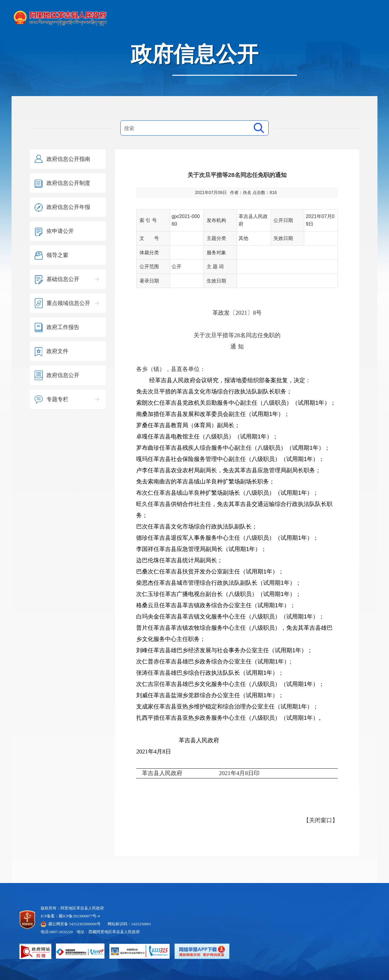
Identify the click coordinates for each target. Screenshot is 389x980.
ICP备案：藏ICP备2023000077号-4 (70, 916)
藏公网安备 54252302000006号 (74, 924)
